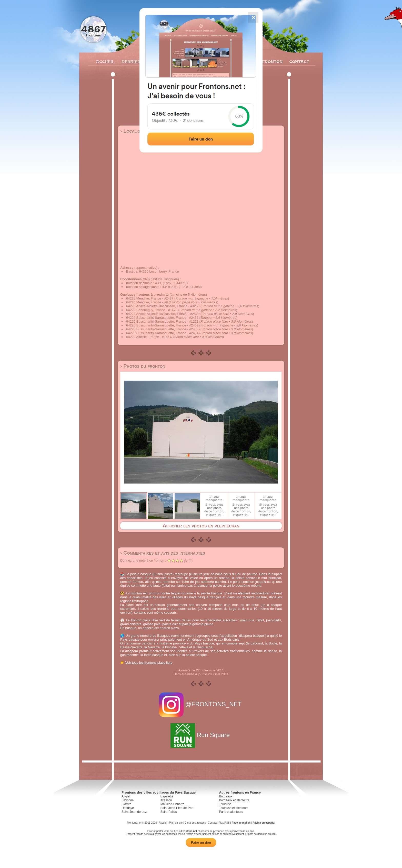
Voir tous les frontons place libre (149, 663)
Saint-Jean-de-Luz (134, 812)
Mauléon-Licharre (172, 804)
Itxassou (166, 800)
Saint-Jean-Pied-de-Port (177, 808)
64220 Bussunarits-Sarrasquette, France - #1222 (162, 321)
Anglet (126, 796)
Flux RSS (224, 823)
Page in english (241, 823)
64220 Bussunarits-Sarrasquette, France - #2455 (162, 329)
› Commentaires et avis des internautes (163, 553)
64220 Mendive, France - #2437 (150, 298)
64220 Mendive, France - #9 (147, 302)
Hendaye (128, 808)
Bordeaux (225, 796)
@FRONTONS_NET (201, 704)
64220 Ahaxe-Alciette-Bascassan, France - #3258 (163, 306)
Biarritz (126, 804)
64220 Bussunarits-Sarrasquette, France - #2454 (162, 333)
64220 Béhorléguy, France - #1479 (152, 310)
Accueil (105, 62)
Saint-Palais (169, 812)
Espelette (167, 796)
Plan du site (176, 823)
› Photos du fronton (143, 366)
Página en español (264, 823)
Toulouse (225, 804)
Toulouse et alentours (234, 808)
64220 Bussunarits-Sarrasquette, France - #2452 (162, 318)
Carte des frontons (195, 823)
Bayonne (128, 800)
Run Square (201, 735)
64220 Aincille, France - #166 (148, 337)
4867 (93, 29)
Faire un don (201, 842)
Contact (299, 62)
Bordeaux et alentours (234, 800)
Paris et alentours (231, 812)
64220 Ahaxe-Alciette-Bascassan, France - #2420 (163, 314)
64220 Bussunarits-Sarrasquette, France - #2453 (162, 325)
